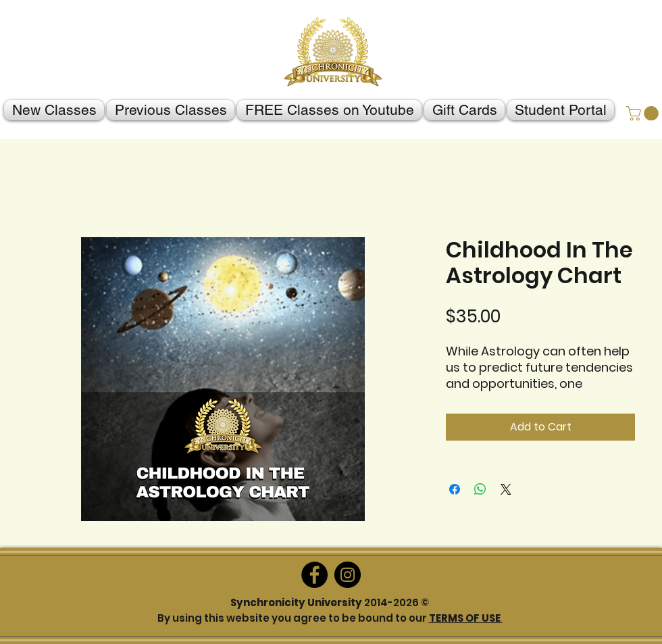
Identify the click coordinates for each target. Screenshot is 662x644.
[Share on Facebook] (455, 489)
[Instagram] (348, 575)
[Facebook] (314, 575)
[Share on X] (506, 489)
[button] (644, 114)
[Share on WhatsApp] (480, 489)
